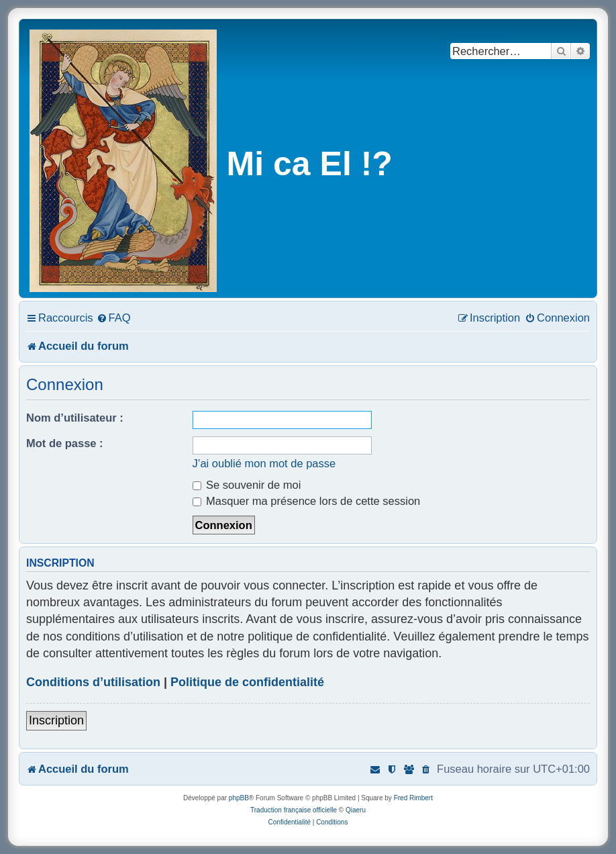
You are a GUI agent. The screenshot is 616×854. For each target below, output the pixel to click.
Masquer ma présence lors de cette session (307, 501)
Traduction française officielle (294, 810)
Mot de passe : (65, 443)
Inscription (56, 720)
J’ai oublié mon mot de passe (264, 463)
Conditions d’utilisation (93, 682)
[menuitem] (114, 318)
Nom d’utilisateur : (75, 418)
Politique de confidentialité (247, 682)
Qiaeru (356, 810)
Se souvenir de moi (247, 485)
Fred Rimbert (413, 798)
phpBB (239, 798)
